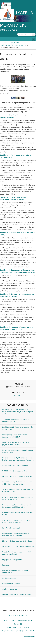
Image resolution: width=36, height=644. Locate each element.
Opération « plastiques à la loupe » (15, 466)
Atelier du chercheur (10, 589)
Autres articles (18, 405)
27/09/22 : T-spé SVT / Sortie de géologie (17, 476)
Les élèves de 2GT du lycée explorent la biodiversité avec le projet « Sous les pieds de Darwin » (18, 412)
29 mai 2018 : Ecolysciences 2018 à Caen (17, 541)
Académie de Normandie (18, 616)
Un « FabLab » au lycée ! (11, 528)
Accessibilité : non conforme (18, 628)
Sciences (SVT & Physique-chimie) (14, 45)
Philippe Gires (18, 395)
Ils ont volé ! (7, 565)
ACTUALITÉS (14, 43)
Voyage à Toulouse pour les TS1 (14, 560)
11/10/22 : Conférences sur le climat (15, 471)
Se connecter (29, 637)
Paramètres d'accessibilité (12, 631)
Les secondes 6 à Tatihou (11, 584)
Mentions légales (25, 621)
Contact (18, 624)
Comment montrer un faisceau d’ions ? (17, 595)
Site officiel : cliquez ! (17, 115)
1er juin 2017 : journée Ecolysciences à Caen (18, 547)
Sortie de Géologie (9, 578)
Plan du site (9, 621)
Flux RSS (30, 631)
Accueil (4, 43)
